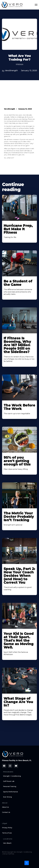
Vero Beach (7, 843)
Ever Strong (7, 797)
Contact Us (6, 812)
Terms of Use (7, 833)
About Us (5, 807)
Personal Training (10, 786)
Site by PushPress (9, 854)
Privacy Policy (7, 828)
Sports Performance (11, 792)
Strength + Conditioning (12, 776)
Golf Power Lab (9, 781)
